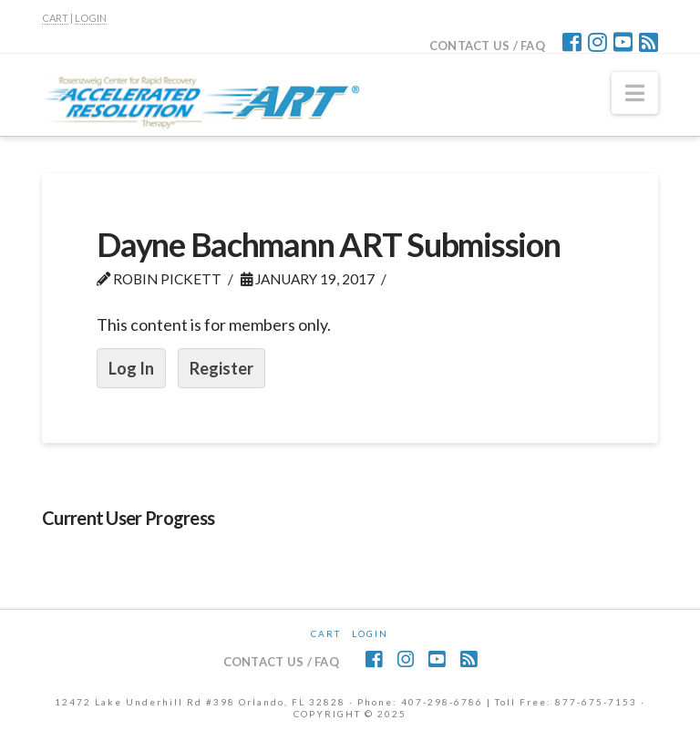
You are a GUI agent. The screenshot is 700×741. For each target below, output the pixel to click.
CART (55, 18)
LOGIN (91, 18)
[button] (635, 93)
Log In (131, 368)
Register (221, 368)
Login (370, 633)
